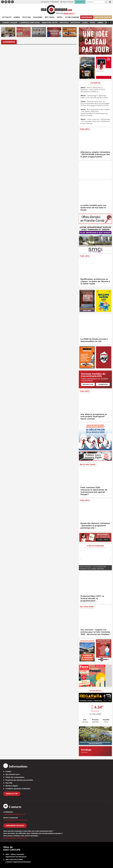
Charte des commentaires (15, 777)
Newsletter (12, 794)
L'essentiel (95, 83)
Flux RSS (9, 783)
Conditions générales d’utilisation (18, 789)
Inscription (88, 384)
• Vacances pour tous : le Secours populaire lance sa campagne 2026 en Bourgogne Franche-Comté (95, 104)
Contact (8, 772)
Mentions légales (12, 786)
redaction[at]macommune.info (14, 814)
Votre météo (95, 691)
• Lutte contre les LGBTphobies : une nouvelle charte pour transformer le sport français (95, 121)
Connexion (103, 384)
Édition (60, 13)
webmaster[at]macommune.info (15, 838)
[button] (106, 2)
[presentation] (80, 558)
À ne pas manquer (95, 546)
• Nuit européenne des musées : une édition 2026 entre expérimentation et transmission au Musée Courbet (95, 113)
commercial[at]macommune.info (15, 820)
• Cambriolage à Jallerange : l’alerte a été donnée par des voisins (94, 97)
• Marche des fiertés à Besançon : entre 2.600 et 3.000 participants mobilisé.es (93, 90)
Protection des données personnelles (19, 780)
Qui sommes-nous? (13, 774)
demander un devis (15, 826)
